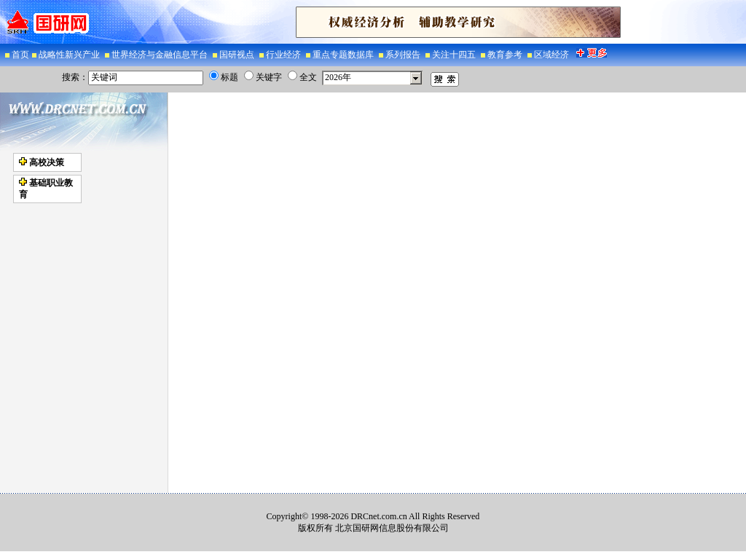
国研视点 (238, 55)
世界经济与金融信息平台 (161, 55)
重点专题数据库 (344, 55)
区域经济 (553, 55)
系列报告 (404, 55)
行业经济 (284, 55)
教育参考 (506, 55)
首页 (20, 55)
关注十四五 (455, 55)
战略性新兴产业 (70, 55)
